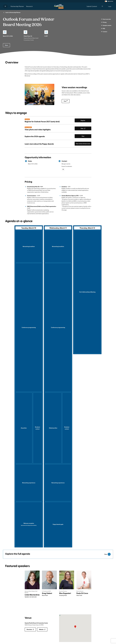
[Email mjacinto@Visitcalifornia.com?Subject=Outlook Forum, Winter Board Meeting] (63, 169)
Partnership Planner (17, 6)
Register (83, 120)
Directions (30, 629)
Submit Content (92, 6)
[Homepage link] (59, 6)
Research (29, 6)
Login (110, 6)
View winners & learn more (83, 144)
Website (42, 629)
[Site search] (102, 6)
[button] (109, 1)
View (67, 101)
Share (6, 45)
